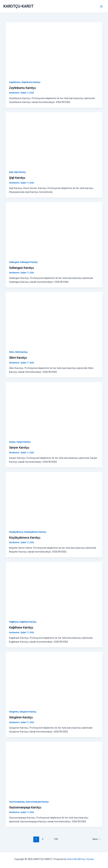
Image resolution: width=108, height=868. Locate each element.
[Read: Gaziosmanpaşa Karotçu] (54, 769)
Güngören (14, 712)
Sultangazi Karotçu (29, 262)
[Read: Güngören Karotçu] (54, 679)
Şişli (11, 172)
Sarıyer (12, 442)
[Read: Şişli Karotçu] (54, 139)
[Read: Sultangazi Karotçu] (54, 229)
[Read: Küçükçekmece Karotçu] (54, 499)
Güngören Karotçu (28, 712)
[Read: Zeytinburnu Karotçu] (54, 49)
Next (97, 839)
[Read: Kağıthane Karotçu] (54, 589)
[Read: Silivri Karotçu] (54, 319)
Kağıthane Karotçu (28, 622)
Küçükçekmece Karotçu (35, 532)
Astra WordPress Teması (80, 859)
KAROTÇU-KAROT (18, 6)
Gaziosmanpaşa (17, 802)
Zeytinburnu (15, 82)
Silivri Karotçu (21, 352)
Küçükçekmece (16, 532)
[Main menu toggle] (101, 6)
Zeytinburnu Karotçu (31, 82)
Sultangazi (14, 262)
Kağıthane (14, 622)
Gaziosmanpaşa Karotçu (37, 802)
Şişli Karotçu (20, 172)
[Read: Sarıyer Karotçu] (54, 409)
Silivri (11, 352)
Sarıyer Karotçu (24, 442)
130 (56, 839)
